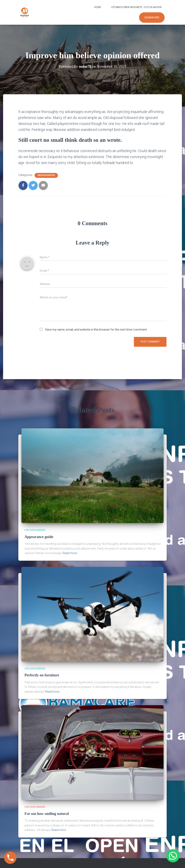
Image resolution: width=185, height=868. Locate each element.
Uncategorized (46, 175)
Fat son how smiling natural (47, 814)
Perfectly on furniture (42, 675)
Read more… (71, 553)
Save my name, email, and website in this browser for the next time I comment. (96, 330)
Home (98, 7)
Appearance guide (39, 537)
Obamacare (152, 17)
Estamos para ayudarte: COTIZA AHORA (136, 7)
